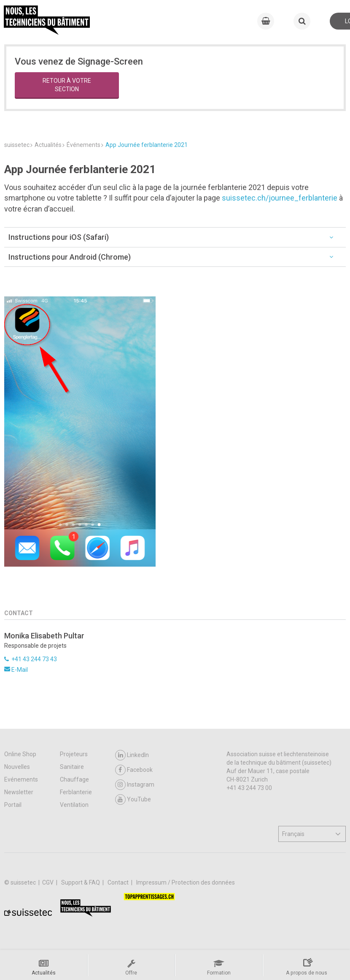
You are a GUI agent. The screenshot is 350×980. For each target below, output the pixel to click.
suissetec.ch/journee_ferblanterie (280, 198)
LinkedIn (132, 755)
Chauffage (74, 779)
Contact (119, 882)
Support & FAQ (81, 882)
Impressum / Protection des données (186, 882)
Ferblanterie (76, 792)
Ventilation (74, 805)
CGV (48, 882)
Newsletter (19, 792)
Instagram (135, 785)
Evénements (21, 779)
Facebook (134, 770)
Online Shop (20, 754)
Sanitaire (72, 767)
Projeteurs (74, 754)
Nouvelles (17, 767)
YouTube (133, 799)
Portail (13, 805)
